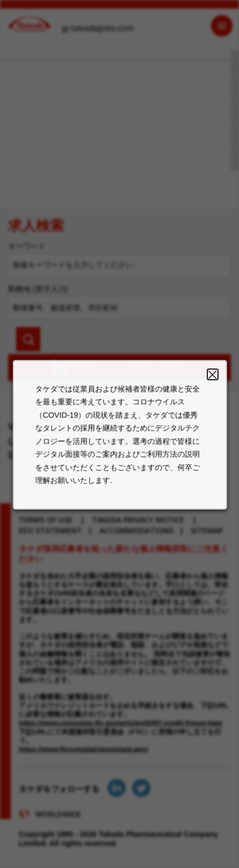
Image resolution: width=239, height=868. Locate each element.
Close (209, 382)
